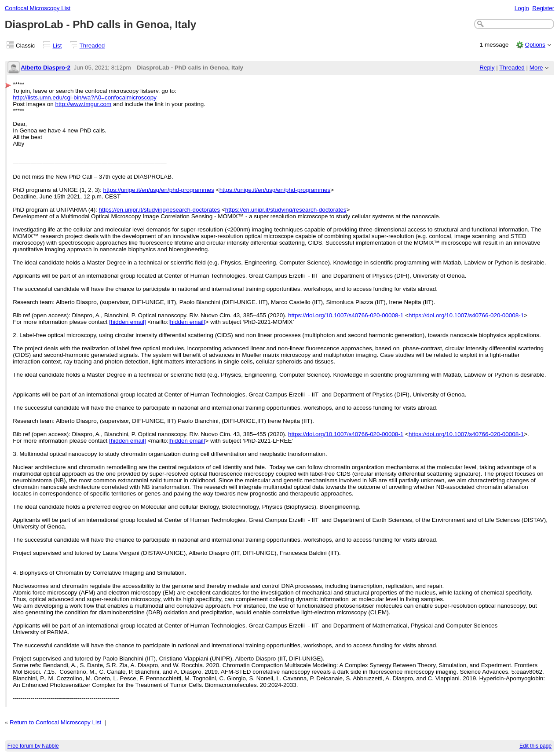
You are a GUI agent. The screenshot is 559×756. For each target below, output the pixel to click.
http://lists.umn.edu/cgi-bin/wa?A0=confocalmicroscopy (85, 97)
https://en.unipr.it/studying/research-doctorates (160, 210)
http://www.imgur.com (84, 104)
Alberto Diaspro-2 (46, 68)
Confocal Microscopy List (38, 8)
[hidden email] (128, 322)
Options (535, 45)
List (57, 46)
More (536, 68)
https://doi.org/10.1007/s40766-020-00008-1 (346, 315)
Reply (487, 68)
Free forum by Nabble (33, 746)
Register (543, 8)
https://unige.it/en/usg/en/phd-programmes (159, 190)
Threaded (92, 46)
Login (522, 8)
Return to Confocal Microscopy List (55, 722)
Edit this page (535, 746)
